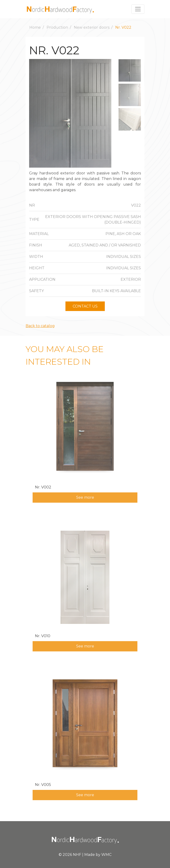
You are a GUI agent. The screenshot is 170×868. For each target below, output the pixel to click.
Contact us (85, 306)
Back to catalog (40, 326)
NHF (77, 855)
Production (57, 27)
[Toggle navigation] (138, 9)
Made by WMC (98, 855)
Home (35, 27)
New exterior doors (92, 27)
